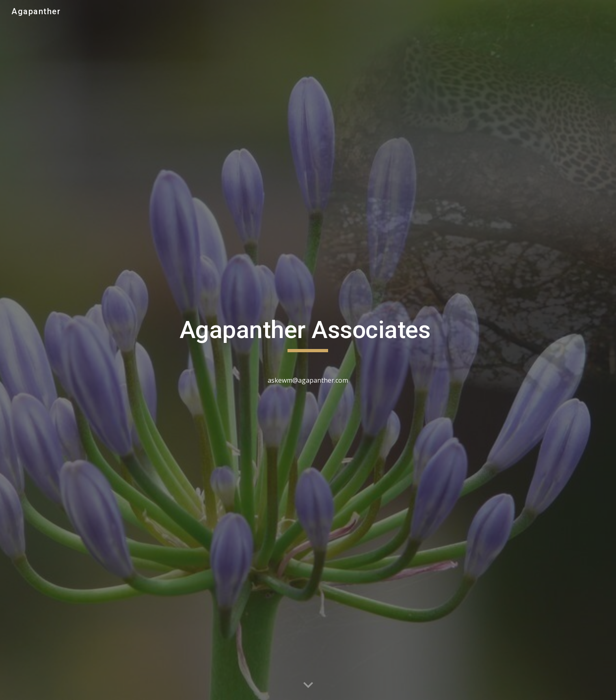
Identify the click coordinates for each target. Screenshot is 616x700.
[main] (308, 350)
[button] (308, 685)
